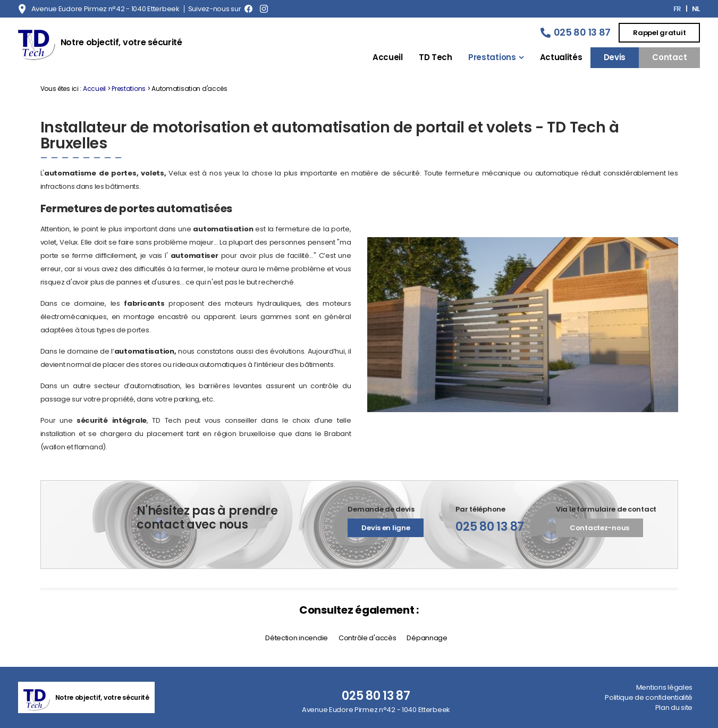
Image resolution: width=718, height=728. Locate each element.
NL (696, 9)
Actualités (561, 57)
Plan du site (674, 708)
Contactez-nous (599, 528)
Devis (615, 57)
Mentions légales (664, 687)
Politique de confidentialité (649, 697)
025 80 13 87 (582, 32)
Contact (669, 57)
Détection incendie (297, 638)
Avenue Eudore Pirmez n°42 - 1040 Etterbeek (105, 9)
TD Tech (436, 57)
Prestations (492, 57)
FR (677, 9)
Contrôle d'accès (367, 638)
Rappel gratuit (659, 33)
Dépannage (427, 638)
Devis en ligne (386, 528)
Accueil (388, 57)
